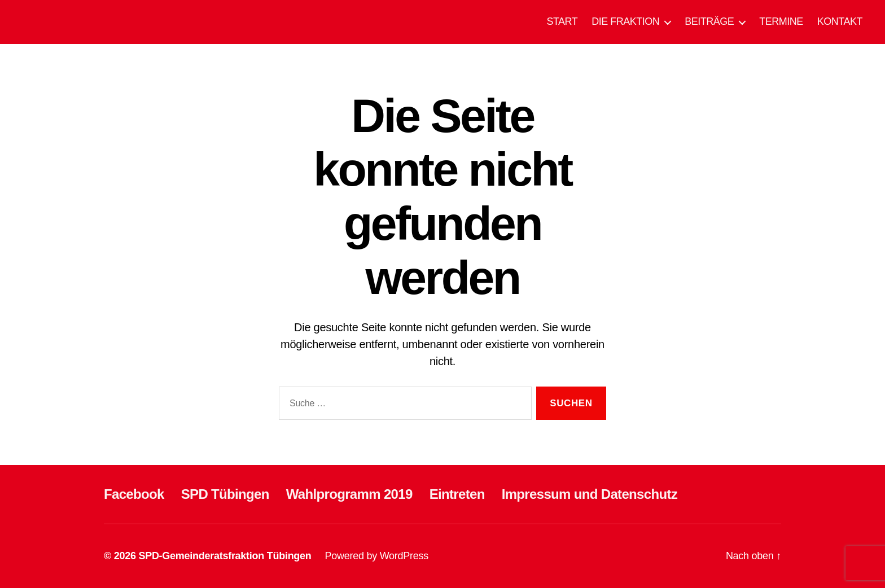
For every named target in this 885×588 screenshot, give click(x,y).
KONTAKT (840, 21)
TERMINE (781, 21)
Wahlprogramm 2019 (349, 494)
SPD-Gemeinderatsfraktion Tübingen (225, 556)
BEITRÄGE (709, 21)
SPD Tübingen (225, 494)
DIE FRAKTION (625, 21)
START (562, 21)
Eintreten (457, 494)
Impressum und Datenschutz (590, 494)
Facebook (134, 494)
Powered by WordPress (377, 556)
